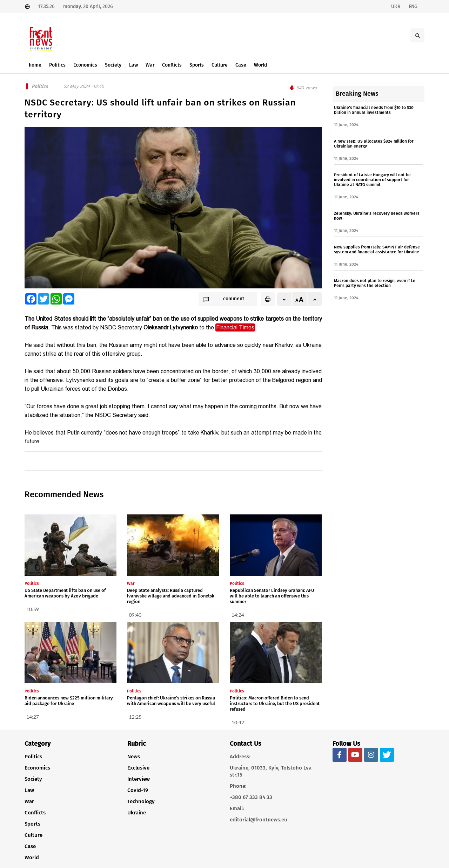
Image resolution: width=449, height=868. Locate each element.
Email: (237, 808)
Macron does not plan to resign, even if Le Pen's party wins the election (375, 283)
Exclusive (138, 768)
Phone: (238, 786)
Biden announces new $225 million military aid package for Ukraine (69, 701)
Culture (33, 835)
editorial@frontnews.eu (259, 820)
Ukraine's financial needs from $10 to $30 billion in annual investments (374, 110)
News (134, 757)
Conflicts (35, 813)
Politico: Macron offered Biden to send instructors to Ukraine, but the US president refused (275, 703)
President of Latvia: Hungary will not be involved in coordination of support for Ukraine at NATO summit (372, 180)
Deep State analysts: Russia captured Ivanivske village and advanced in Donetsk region (171, 596)
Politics (33, 757)
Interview (139, 779)
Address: (240, 757)
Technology (141, 801)
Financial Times (235, 327)
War (29, 801)
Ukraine (137, 813)
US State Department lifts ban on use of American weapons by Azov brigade (65, 593)
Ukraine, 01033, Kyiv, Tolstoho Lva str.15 (271, 771)
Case (30, 846)
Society (33, 779)
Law (29, 790)
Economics (37, 768)
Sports (32, 824)
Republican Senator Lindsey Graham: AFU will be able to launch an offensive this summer (272, 596)
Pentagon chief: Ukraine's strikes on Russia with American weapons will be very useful (171, 701)
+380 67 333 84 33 (251, 797)
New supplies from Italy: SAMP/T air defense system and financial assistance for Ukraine (377, 250)
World (32, 857)
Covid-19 (138, 790)
